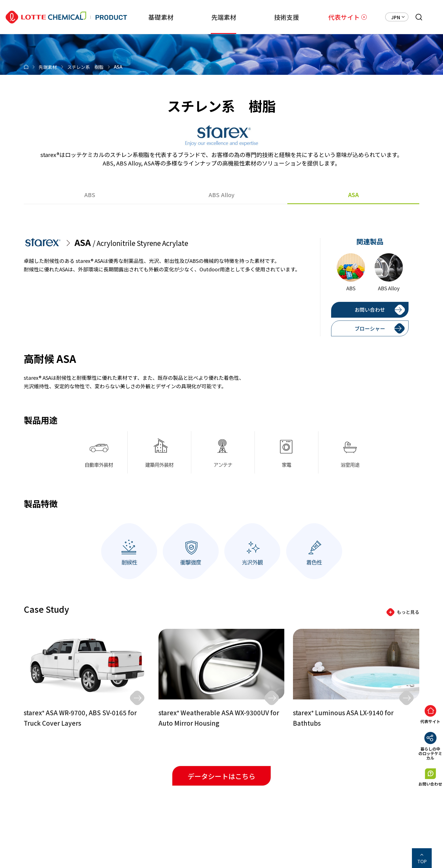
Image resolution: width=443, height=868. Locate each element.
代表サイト (344, 17)
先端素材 (222, 17)
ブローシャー (370, 328)
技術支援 (286, 17)
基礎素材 (159, 17)
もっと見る (408, 612)
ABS (90, 195)
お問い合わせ (370, 309)
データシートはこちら (221, 776)
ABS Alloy (221, 195)
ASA (353, 195)
